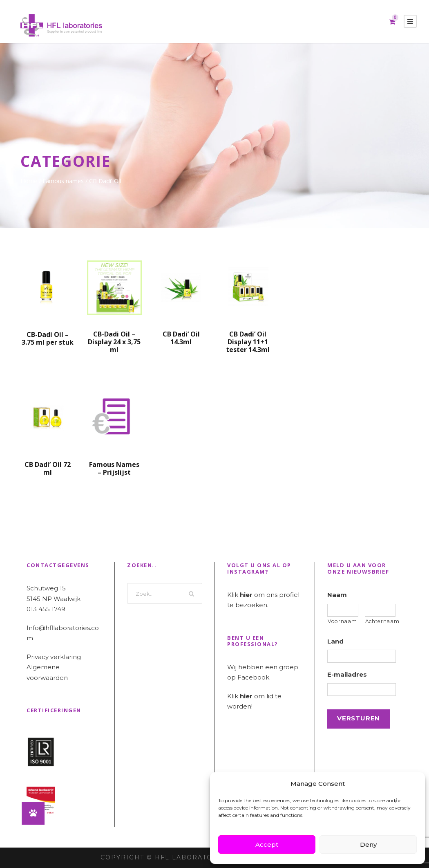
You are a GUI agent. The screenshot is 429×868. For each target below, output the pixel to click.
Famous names (63, 181)
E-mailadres (347, 674)
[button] (33, 813)
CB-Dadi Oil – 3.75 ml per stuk (48, 338)
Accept (267, 844)
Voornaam (342, 621)
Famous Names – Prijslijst (114, 468)
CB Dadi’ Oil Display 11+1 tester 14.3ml (248, 342)
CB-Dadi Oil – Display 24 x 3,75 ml (114, 342)
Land (335, 641)
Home (29, 181)
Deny (368, 844)
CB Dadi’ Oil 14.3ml (181, 338)
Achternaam (381, 621)
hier (246, 595)
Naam (337, 595)
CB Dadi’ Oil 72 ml (48, 468)
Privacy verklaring (54, 657)
